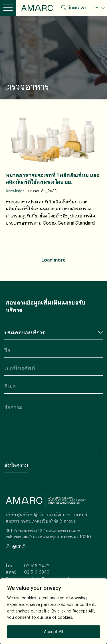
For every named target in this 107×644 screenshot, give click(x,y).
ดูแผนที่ (16, 546)
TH (96, 8)
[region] (53, 611)
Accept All (53, 632)
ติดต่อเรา (77, 7)
